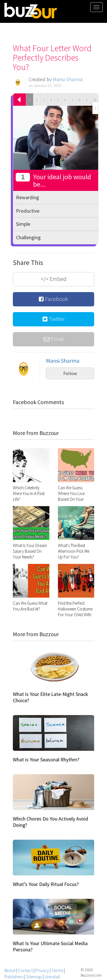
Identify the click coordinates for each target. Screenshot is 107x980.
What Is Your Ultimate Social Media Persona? (50, 946)
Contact (25, 970)
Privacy (42, 970)
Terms (57, 970)
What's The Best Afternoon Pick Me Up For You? (74, 551)
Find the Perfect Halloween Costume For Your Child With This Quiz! (75, 612)
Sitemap (34, 977)
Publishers (14, 977)
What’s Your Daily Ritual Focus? (46, 884)
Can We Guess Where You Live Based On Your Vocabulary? (71, 496)
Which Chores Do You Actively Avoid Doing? (51, 822)
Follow (70, 373)
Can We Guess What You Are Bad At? (30, 606)
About (10, 970)
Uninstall (52, 977)
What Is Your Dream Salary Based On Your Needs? (30, 551)
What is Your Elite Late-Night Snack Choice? (51, 697)
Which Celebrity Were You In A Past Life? (29, 493)
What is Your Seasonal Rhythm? (46, 760)
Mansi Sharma (68, 79)
